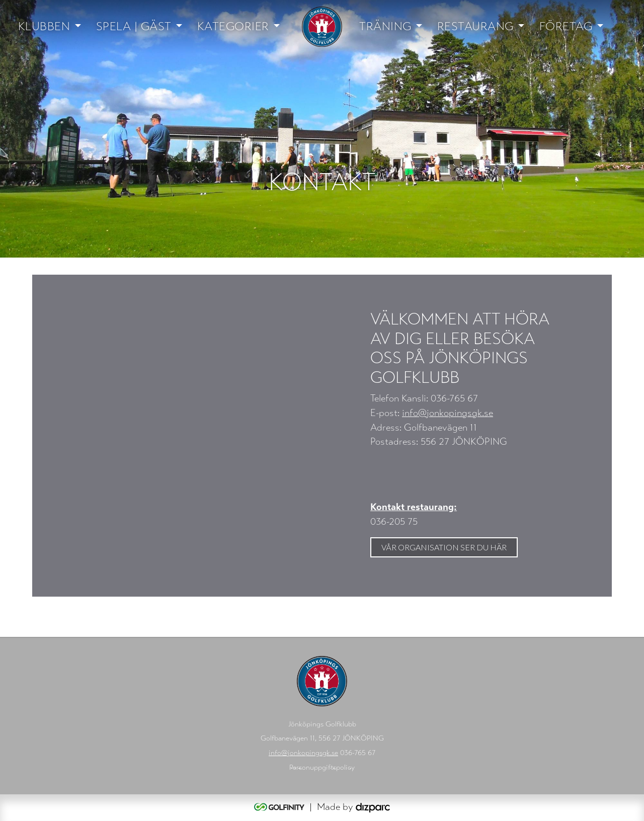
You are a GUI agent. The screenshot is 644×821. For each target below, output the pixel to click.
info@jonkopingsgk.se (448, 413)
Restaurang (475, 26)
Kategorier (233, 26)
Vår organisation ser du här (444, 547)
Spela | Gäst (134, 26)
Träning (385, 26)
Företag (566, 26)
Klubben (44, 26)
